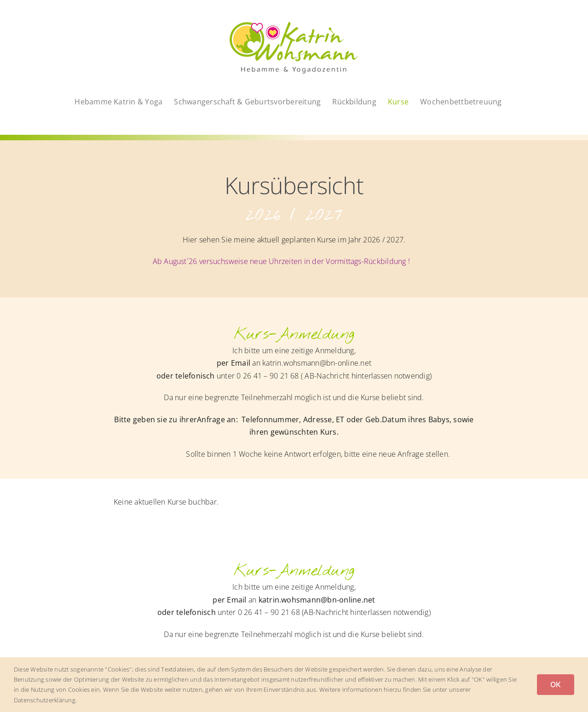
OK (556, 684)
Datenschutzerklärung (45, 700)
